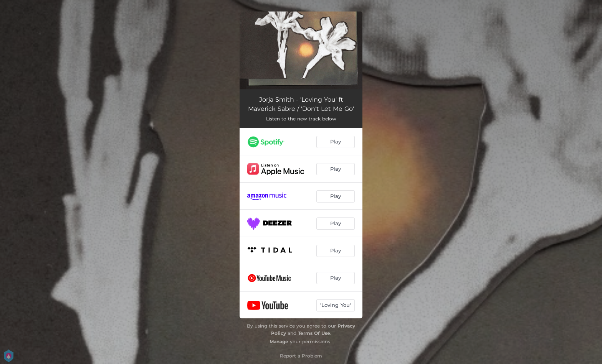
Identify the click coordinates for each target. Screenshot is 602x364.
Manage (279, 342)
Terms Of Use (314, 333)
